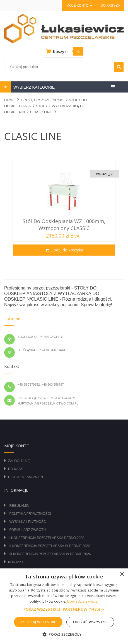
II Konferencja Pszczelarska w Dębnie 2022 (49, 546)
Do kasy (110, 6)
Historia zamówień (26, 477)
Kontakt (16, 562)
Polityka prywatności (30, 514)
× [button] (122, 574)
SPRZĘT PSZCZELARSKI (42, 100)
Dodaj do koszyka (67, 250)
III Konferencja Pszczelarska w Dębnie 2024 (50, 554)
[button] (64, 609)
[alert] (64, 606)
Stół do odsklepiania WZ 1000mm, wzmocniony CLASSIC (64, 224)
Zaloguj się (19, 461)
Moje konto (79, 6)
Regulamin (19, 506)
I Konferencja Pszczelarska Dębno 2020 (47, 538)
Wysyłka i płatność (27, 522)
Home (10, 100)
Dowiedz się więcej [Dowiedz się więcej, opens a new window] (83, 601)
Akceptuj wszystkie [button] (38, 622)
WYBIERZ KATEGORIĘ (33, 87)
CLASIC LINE (41, 112)
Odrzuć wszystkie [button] (90, 622)
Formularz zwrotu (27, 530)
